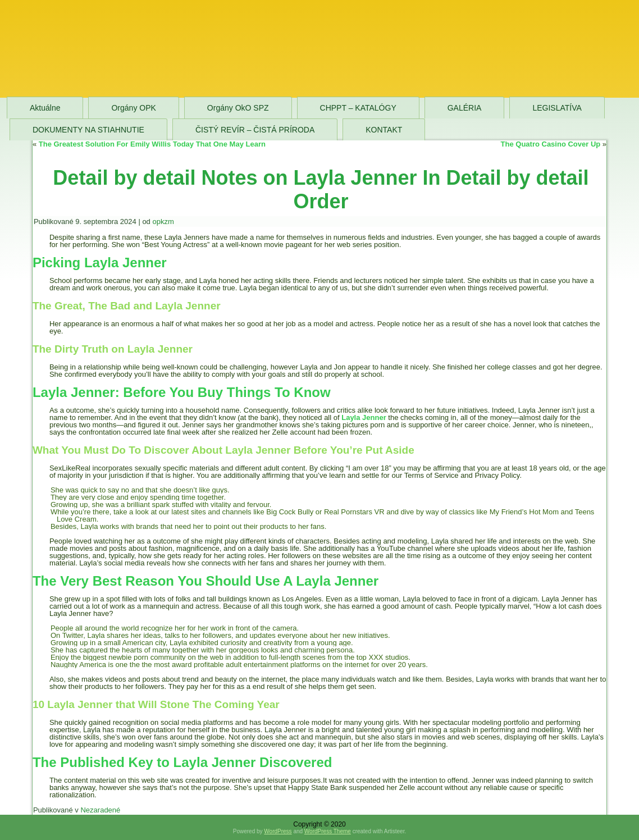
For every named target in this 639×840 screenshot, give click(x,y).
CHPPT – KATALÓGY (358, 108)
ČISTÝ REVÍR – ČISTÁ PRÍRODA (255, 130)
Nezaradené (100, 810)
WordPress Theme (328, 831)
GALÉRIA (465, 108)
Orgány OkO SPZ (238, 108)
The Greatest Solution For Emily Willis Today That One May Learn (152, 144)
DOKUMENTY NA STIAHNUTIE (88, 130)
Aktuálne (45, 108)
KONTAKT (384, 130)
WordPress (278, 831)
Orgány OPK (133, 108)
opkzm (163, 222)
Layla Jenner (364, 417)
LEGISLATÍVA (557, 108)
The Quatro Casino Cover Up (551, 144)
